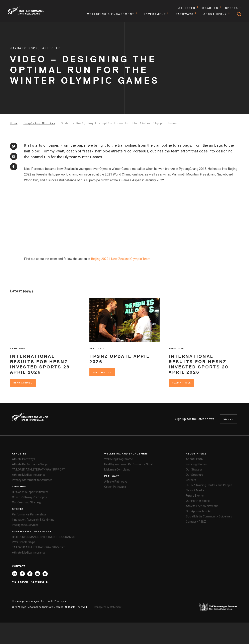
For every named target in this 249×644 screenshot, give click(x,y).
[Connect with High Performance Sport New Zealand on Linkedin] (37, 574)
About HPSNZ (196, 454)
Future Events (195, 496)
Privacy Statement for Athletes (32, 480)
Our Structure (195, 475)
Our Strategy (194, 470)
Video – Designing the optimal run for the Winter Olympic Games (119, 123)
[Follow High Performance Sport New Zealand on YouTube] (45, 574)
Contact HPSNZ (196, 522)
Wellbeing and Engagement (127, 454)
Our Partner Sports (198, 501)
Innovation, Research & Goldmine (33, 520)
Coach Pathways (115, 487)
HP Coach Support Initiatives (30, 492)
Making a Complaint (117, 470)
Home (14, 123)
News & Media (195, 490)
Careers (191, 480)
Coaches (19, 487)
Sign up (228, 419)
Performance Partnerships (29, 514)
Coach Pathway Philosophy (29, 497)
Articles (52, 48)
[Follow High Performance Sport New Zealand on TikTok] (30, 574)
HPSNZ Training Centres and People (209, 485)
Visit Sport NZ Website (30, 582)
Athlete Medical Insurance (29, 475)
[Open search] (239, 14)
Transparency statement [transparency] (108, 607)
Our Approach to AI (198, 511)
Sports (18, 509)
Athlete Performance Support (31, 464)
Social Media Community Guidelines (209, 516)
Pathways (112, 476)
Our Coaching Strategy (27, 502)
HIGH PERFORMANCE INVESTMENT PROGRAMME (44, 537)
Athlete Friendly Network (202, 506)
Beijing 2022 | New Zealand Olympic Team (121, 259)
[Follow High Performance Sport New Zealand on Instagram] (15, 574)
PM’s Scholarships (24, 542)
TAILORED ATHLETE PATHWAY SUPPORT (38, 470)
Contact (19, 566)
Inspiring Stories (39, 123)
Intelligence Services (25, 525)
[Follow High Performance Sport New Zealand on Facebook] (22, 574)
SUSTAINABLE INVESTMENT (32, 531)
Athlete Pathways (24, 459)
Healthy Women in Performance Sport (129, 464)
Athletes (19, 454)
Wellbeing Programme (119, 459)
